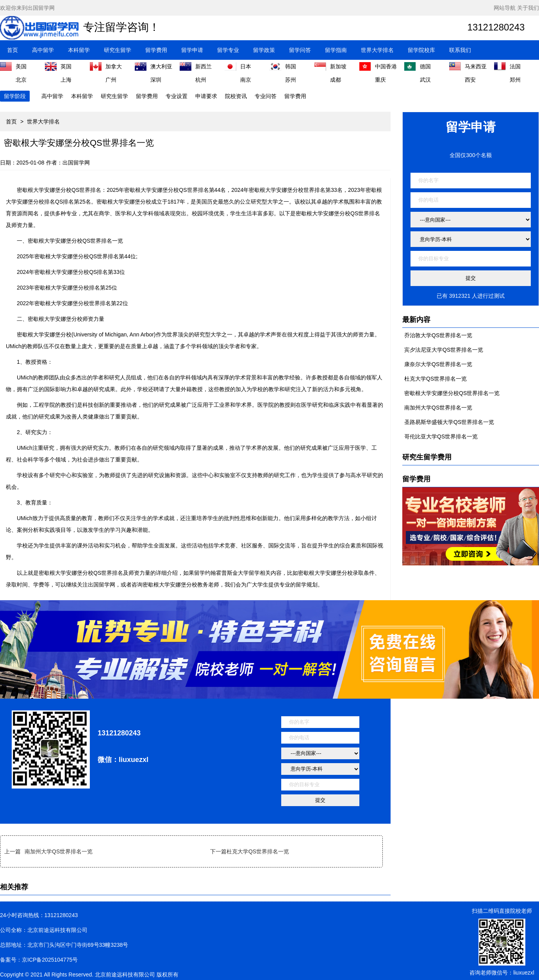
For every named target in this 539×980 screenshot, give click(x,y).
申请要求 (206, 96)
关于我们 (528, 8)
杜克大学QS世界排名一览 (258, 851)
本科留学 (79, 50)
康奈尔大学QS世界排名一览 (438, 364)
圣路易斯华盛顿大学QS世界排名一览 (449, 422)
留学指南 (336, 50)
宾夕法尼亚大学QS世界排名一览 (444, 350)
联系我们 (460, 50)
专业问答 (266, 96)
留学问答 (300, 50)
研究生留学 (118, 50)
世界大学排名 (377, 50)
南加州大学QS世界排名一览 (59, 851)
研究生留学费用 (427, 457)
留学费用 (156, 50)
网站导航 (505, 8)
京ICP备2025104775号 (50, 960)
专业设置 (177, 96)
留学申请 (192, 50)
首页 (12, 50)
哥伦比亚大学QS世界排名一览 (441, 436)
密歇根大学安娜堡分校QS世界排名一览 (452, 393)
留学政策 (264, 50)
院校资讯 (236, 96)
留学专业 (228, 50)
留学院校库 (421, 50)
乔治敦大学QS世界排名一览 (438, 335)
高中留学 (43, 50)
